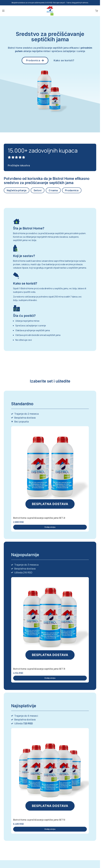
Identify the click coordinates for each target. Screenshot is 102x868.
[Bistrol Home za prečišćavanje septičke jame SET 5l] (50, 772)
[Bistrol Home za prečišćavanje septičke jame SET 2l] (50, 470)
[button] (50, 527)
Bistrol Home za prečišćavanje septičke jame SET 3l (39, 669)
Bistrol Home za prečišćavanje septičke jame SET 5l (39, 820)
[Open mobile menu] (3, 11)
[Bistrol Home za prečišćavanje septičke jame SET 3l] (50, 621)
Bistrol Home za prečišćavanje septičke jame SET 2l (39, 518)
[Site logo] (50, 10)
